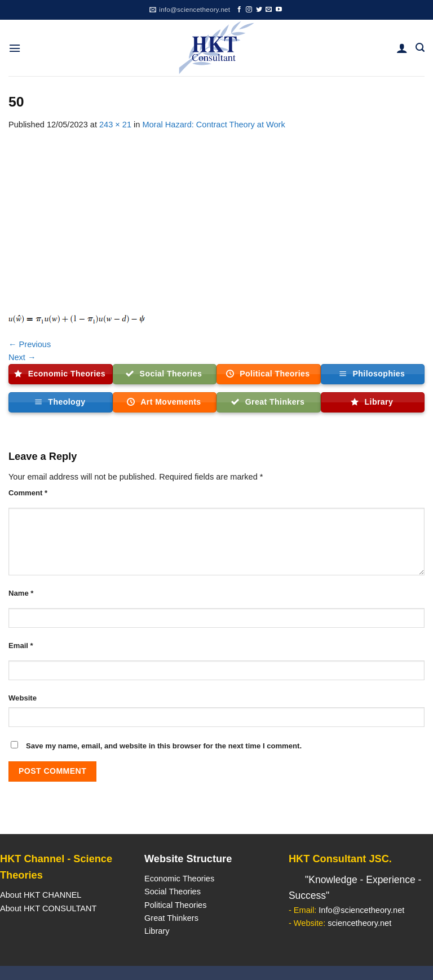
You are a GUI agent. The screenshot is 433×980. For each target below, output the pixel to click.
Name (21, 593)
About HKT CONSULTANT (48, 908)
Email (21, 646)
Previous (30, 344)
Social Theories (173, 892)
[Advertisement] (216, 216)
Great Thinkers (171, 918)
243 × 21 (115, 125)
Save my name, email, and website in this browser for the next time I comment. (164, 746)
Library (157, 931)
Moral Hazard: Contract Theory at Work (213, 125)
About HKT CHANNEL (41, 895)
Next (22, 357)
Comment (28, 493)
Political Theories (176, 905)
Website (23, 698)
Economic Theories (179, 879)
